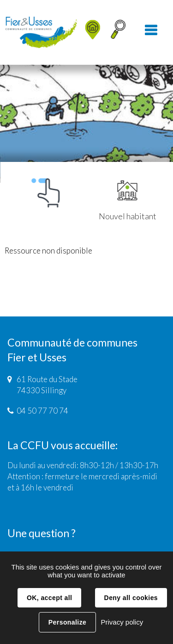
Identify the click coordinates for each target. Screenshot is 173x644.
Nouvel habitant (128, 201)
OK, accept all (49, 598)
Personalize (67, 622)
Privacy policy (122, 622)
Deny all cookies (131, 598)
